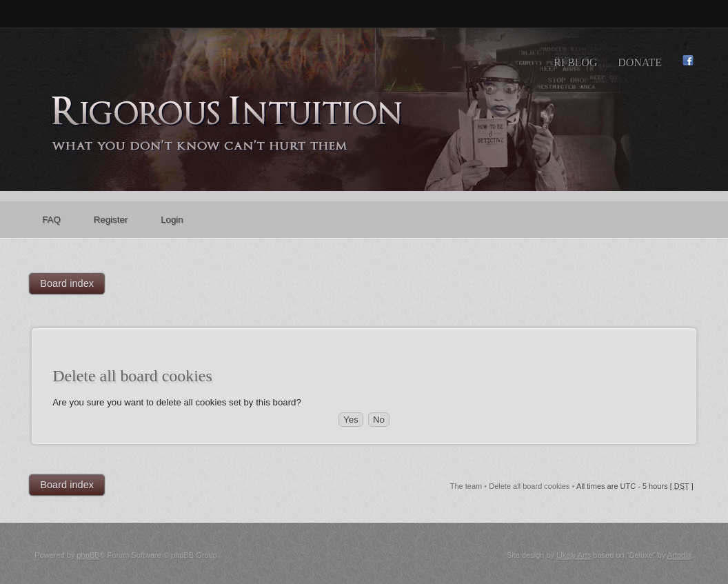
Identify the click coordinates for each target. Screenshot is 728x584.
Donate (640, 62)
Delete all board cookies (529, 486)
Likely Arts (574, 555)
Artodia (679, 555)
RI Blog (575, 62)
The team (466, 486)
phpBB (88, 555)
